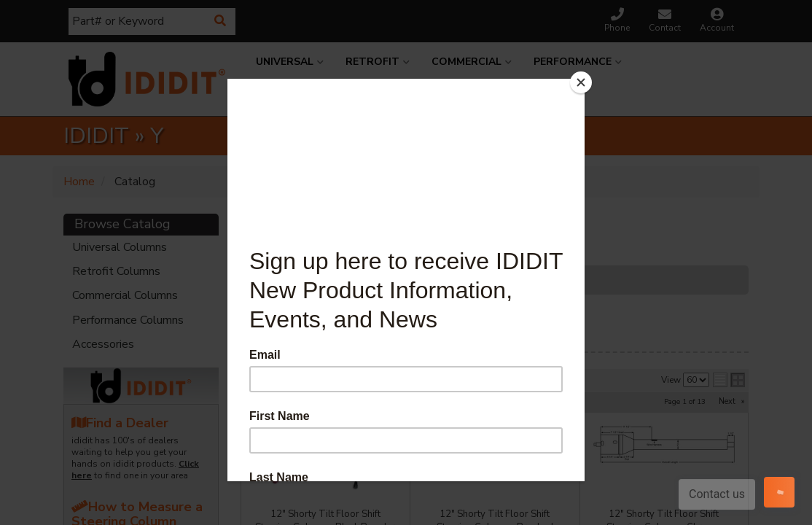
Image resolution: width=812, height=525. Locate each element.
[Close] (581, 82)
